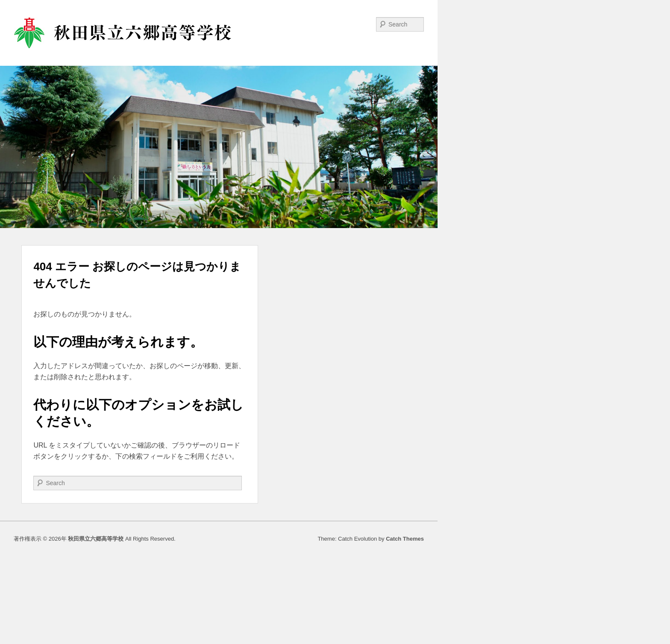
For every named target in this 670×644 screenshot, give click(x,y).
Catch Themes (405, 539)
